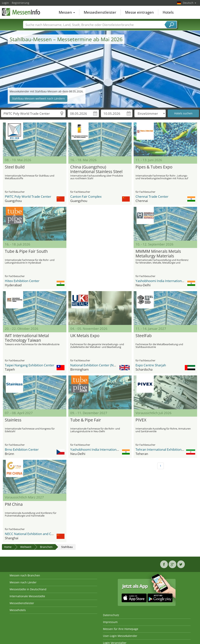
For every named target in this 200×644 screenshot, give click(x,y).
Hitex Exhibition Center (22, 281)
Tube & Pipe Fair (86, 420)
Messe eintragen (139, 12)
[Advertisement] (100, 231)
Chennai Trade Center (152, 196)
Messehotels (18, 610)
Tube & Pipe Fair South (26, 251)
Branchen (46, 547)
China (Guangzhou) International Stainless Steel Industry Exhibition (96, 169)
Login (5, 3)
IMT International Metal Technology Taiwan (27, 338)
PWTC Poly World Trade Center (28, 196)
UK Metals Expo (85, 336)
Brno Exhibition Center (22, 449)
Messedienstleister (100, 12)
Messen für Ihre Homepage (121, 629)
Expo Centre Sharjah (151, 365)
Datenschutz (111, 615)
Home (8, 547)
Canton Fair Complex (86, 196)
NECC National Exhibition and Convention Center (41, 534)
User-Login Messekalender (120, 636)
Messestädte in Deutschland (28, 589)
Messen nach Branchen (25, 575)
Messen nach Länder (23, 582)
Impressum (110, 622)
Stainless (13, 420)
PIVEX (141, 420)
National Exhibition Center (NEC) (94, 365)
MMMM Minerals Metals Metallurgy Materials (158, 254)
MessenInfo (21, 12)
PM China (14, 504)
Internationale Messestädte (27, 596)
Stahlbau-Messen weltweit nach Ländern (38, 98)
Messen (67, 12)
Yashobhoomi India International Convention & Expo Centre (115, 449)
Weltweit (26, 547)
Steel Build (15, 167)
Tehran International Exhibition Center (164, 449)
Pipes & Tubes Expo (154, 167)
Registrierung (21, 3)
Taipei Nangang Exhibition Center (30, 365)
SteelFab (144, 336)
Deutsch (190, 3)
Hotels (168, 12)
